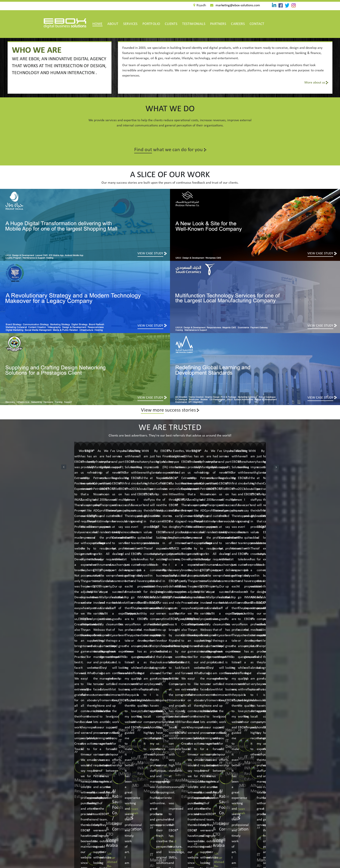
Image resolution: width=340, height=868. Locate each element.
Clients (171, 24)
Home (97, 24)
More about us (316, 83)
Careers (238, 24)
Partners (218, 24)
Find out (143, 150)
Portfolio (151, 24)
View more (152, 410)
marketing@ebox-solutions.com (238, 5)
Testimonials (194, 24)
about (113, 24)
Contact (257, 24)
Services (130, 24)
